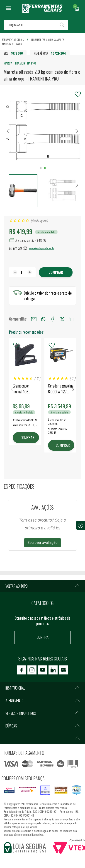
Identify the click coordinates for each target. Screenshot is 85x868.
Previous (12, 389)
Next (73, 389)
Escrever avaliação (42, 543)
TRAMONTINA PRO (25, 63)
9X (25, 248)
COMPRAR (27, 438)
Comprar (56, 272)
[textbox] (36, 25)
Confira (42, 637)
